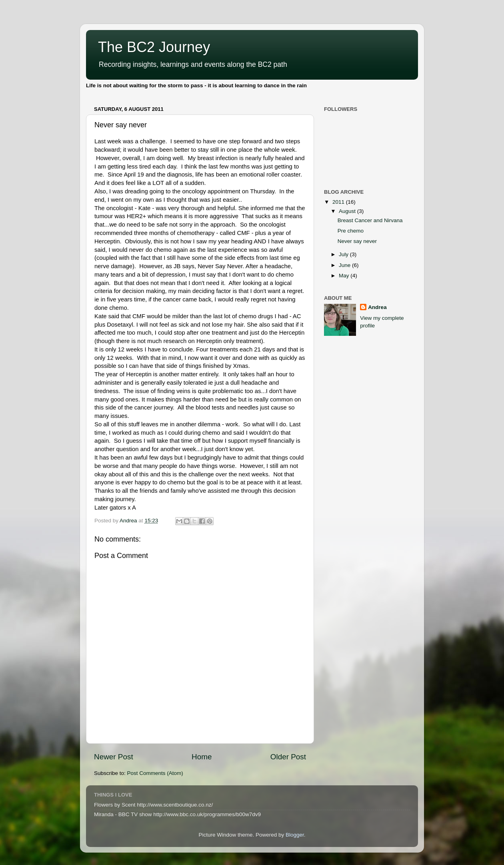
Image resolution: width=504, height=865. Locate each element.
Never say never (357, 241)
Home (202, 757)
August (348, 211)
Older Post (288, 757)
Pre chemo (351, 231)
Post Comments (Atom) (155, 773)
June (345, 265)
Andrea (377, 307)
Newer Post (114, 757)
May (345, 276)
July (344, 254)
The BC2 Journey (154, 47)
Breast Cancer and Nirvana (370, 220)
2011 (339, 202)
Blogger (295, 835)
